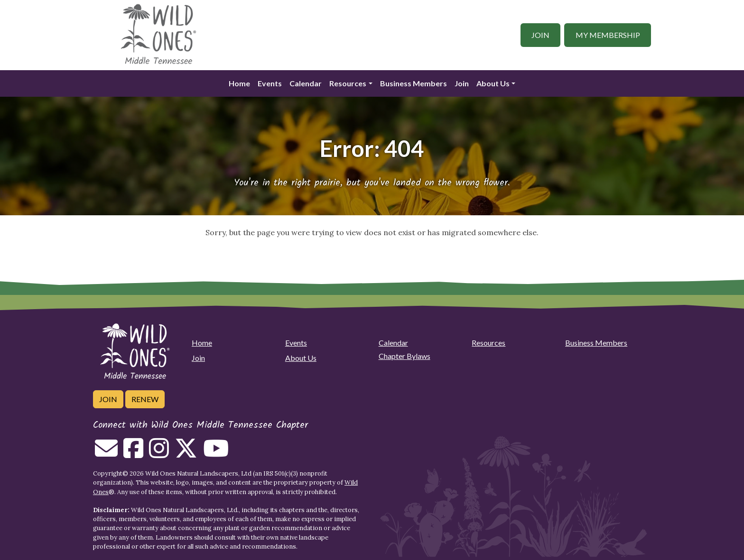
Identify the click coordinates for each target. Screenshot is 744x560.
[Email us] (106, 454)
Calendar (306, 83)
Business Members (414, 83)
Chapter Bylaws (405, 356)
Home (239, 83)
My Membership (608, 35)
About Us (493, 83)
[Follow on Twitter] (186, 454)
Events (270, 83)
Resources (348, 83)
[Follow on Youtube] (216, 454)
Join (540, 35)
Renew (145, 399)
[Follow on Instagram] (159, 454)
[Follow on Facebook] (133, 454)
